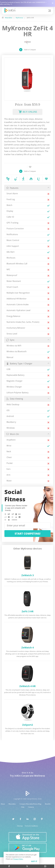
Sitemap (20, 826)
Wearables (12, 804)
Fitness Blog (37, 804)
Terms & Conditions (31, 826)
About (3, 804)
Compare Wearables (26, 804)
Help (23, 807)
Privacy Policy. (18, 859)
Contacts (31, 807)
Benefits (48, 804)
